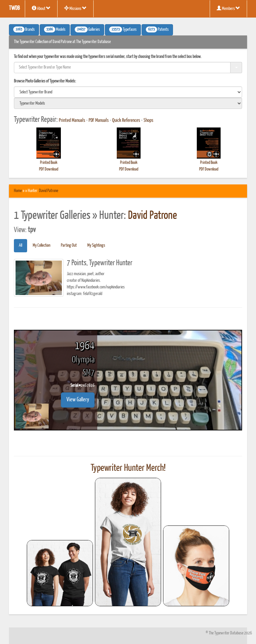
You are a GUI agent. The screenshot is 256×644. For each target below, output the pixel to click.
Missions (75, 8)
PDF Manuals (99, 121)
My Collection (42, 246)
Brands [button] (24, 29)
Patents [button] (157, 29)
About (41, 8)
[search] (128, 92)
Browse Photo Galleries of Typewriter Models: (45, 81)
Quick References (126, 121)
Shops (149, 121)
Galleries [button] (87, 29)
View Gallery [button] (78, 400)
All (21, 246)
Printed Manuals (72, 121)
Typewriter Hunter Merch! (128, 468)
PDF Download (49, 169)
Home (18, 191)
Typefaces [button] (123, 29)
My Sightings (96, 246)
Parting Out (69, 246)
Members (228, 8)
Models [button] (55, 29)
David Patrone (49, 191)
